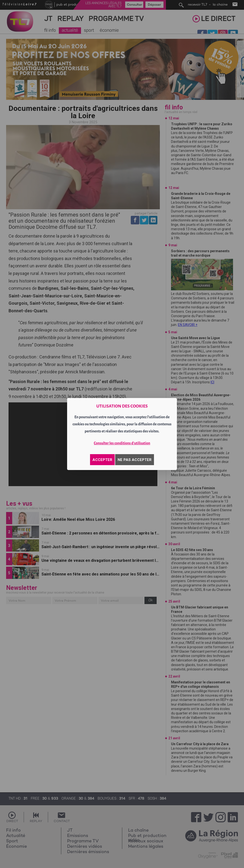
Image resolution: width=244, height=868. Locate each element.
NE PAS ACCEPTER (135, 460)
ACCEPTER (102, 460)
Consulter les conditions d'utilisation (122, 443)
